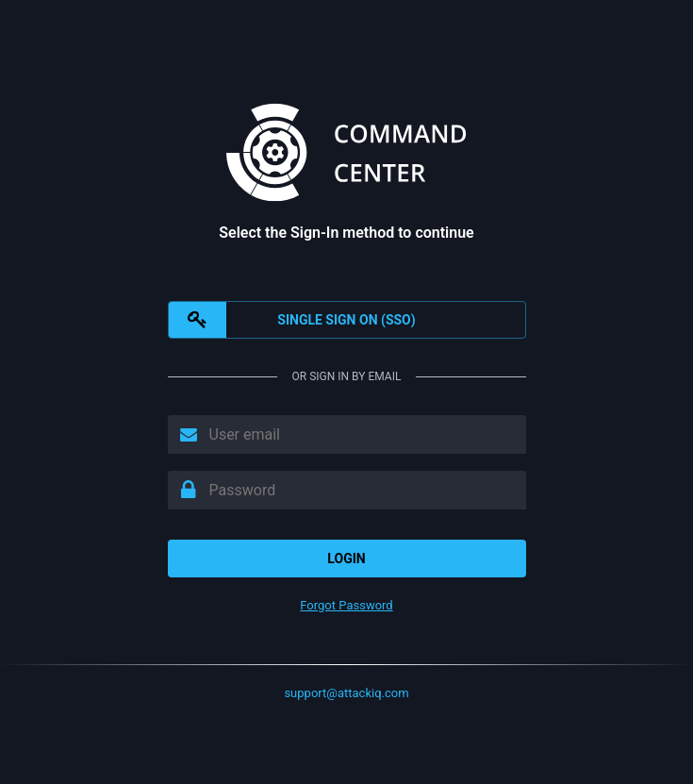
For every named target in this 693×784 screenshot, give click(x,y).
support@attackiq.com (346, 693)
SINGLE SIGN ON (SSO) (292, 320)
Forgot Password (346, 605)
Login (346, 559)
